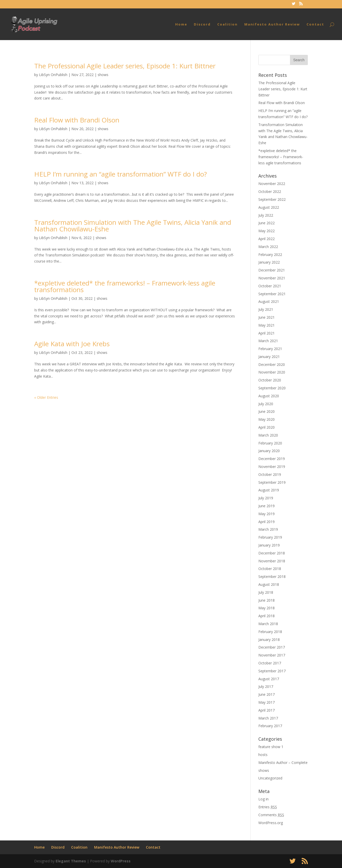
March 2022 (268, 247)
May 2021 (267, 325)
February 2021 (270, 349)
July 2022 (266, 215)
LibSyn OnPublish (53, 75)
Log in (263, 799)
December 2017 (272, 647)
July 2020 (266, 404)
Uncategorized (270, 778)
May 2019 (267, 514)
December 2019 (272, 459)
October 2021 (270, 286)
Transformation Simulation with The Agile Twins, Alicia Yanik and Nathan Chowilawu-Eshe (133, 226)
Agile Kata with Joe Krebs (72, 344)
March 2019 (268, 529)
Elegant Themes (71, 861)
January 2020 (269, 451)
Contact (315, 24)
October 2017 (270, 663)
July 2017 (266, 686)
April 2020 (267, 427)
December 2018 (272, 553)
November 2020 (272, 372)
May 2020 (267, 419)
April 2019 (267, 522)
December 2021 (272, 270)
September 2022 (272, 199)
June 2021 (267, 317)
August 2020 (269, 396)
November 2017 (272, 655)
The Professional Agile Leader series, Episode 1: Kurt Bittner (125, 66)
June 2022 (267, 223)
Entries (268, 807)
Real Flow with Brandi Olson (77, 120)
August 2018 (269, 584)
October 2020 (270, 380)
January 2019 (269, 545)
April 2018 (267, 616)
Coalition (227, 24)
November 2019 (272, 467)
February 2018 (270, 632)
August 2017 (269, 679)
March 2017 (268, 718)
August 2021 (269, 301)
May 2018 (267, 608)
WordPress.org (271, 823)
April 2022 (267, 239)
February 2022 (270, 255)
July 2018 (266, 592)
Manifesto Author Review (272, 24)
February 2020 (270, 443)
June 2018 (267, 600)
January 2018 (269, 640)
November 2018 (272, 561)
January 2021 (269, 357)
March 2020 (268, 435)
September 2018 (272, 576)
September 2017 (272, 671)
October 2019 (270, 474)
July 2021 (266, 309)
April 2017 (267, 710)
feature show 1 (271, 747)
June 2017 (267, 694)
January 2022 (269, 262)
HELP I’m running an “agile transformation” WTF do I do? (121, 174)
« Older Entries (46, 397)
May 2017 (267, 702)
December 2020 (272, 364)
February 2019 (270, 537)
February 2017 (270, 726)
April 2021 (267, 333)
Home (181, 24)
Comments (271, 815)
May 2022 (267, 231)
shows (103, 75)
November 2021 (272, 278)
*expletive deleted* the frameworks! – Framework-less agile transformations (125, 286)
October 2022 (270, 191)
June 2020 (267, 411)
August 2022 (269, 207)
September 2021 (272, 294)
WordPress (121, 861)
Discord (202, 24)
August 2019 (269, 490)
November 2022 (272, 184)
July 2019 (266, 498)
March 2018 (268, 624)
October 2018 (270, 569)
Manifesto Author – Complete (283, 762)
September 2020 (272, 388)
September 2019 (272, 482)
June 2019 (267, 506)
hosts (263, 755)
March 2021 (268, 341)
